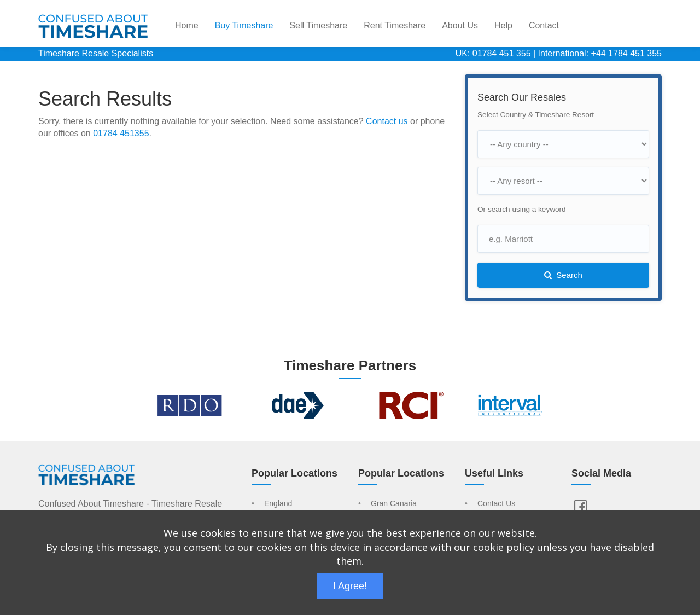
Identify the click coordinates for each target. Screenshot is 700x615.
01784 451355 (121, 133)
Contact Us (496, 504)
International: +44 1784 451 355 (600, 53)
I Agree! (350, 586)
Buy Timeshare (244, 25)
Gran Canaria (394, 504)
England (278, 504)
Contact (544, 25)
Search (563, 275)
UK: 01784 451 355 (493, 53)
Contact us (387, 121)
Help (503, 25)
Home (187, 25)
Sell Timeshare (318, 25)
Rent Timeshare (395, 25)
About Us (460, 25)
